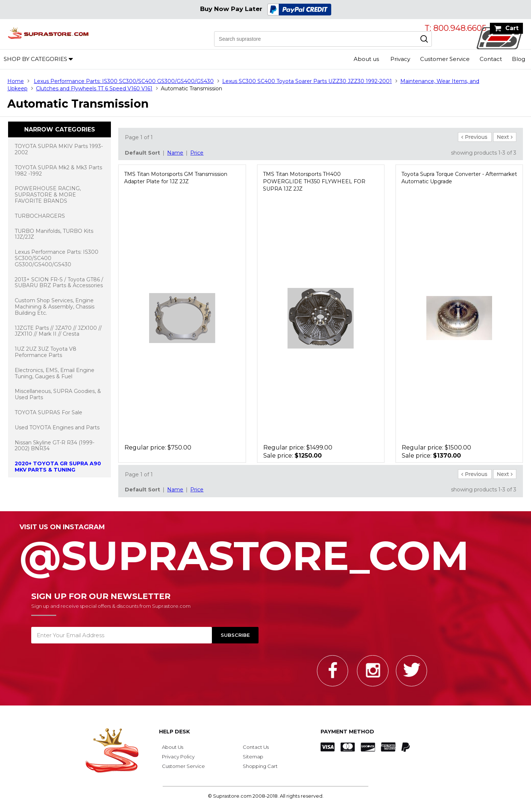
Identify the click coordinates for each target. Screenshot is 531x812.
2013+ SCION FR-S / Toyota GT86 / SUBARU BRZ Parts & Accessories (59, 283)
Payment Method (347, 732)
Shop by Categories (35, 59)
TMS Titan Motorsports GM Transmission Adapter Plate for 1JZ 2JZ (176, 178)
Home (16, 81)
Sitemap (253, 757)
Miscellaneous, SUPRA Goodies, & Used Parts (58, 394)
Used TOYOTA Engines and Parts (57, 427)
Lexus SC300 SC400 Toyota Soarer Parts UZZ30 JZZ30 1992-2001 (307, 81)
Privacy (400, 59)
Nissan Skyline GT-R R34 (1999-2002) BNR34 (55, 446)
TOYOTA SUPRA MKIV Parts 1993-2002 (59, 149)
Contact (491, 59)
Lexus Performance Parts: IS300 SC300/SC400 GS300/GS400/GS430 (124, 81)
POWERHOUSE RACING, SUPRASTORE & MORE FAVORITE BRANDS (48, 195)
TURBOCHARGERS (40, 216)
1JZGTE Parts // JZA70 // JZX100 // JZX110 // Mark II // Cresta (58, 331)
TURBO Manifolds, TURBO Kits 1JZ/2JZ (54, 234)
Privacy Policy (178, 757)
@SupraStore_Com (265, 552)
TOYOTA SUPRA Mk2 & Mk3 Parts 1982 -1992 (58, 171)
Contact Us (256, 747)
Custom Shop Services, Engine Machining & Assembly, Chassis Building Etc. (55, 307)
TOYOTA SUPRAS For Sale (48, 412)
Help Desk (174, 732)
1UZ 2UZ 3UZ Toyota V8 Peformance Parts (46, 352)
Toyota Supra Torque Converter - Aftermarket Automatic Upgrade (459, 178)
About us (366, 59)
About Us (173, 747)
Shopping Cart (260, 766)
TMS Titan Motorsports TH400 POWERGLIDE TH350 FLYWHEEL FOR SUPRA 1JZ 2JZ (314, 181)
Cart (512, 28)
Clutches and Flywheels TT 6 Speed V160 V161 (94, 89)
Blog (519, 59)
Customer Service (445, 59)
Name (175, 153)
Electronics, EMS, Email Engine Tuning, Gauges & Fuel (55, 373)
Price (197, 153)
